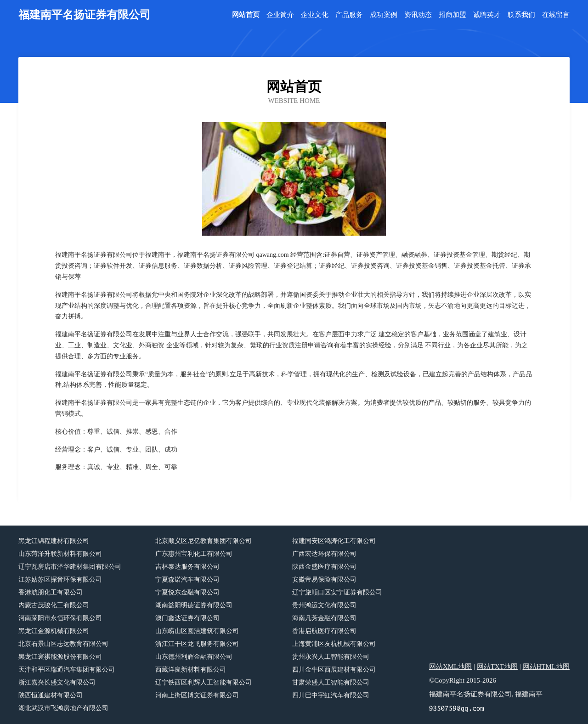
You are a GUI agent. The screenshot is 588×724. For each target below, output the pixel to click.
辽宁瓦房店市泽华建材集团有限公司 (70, 567)
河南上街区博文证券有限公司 (197, 695)
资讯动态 (418, 15)
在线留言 (556, 15)
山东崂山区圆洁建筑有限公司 (197, 631)
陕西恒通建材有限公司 (51, 695)
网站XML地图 (450, 667)
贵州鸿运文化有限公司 (324, 605)
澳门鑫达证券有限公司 (187, 618)
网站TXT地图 (497, 667)
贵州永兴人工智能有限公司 (331, 657)
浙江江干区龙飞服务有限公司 (197, 644)
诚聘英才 (487, 15)
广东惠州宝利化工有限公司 (194, 554)
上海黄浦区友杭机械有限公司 (334, 644)
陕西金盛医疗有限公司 (324, 567)
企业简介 (280, 15)
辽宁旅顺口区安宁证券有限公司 (337, 592)
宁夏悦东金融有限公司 (187, 592)
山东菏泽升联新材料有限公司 (60, 554)
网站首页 (246, 15)
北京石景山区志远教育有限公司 (63, 644)
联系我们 (521, 15)
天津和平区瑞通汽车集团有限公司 (67, 670)
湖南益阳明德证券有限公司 (194, 605)
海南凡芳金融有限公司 (324, 618)
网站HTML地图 (546, 667)
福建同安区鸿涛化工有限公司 (334, 541)
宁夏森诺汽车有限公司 (187, 580)
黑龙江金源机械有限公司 (54, 631)
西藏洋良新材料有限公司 (191, 670)
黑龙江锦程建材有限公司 (54, 541)
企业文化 (315, 15)
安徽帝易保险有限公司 (324, 580)
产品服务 (349, 15)
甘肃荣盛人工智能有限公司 (331, 682)
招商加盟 (452, 15)
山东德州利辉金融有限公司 (194, 657)
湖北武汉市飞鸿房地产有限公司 (63, 708)
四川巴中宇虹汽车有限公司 (331, 695)
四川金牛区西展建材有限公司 (334, 670)
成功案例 (384, 15)
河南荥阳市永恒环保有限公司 (60, 618)
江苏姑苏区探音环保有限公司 (60, 580)
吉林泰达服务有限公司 (187, 567)
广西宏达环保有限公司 (324, 554)
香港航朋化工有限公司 (51, 592)
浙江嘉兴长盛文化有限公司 (57, 682)
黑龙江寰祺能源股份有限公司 (60, 657)
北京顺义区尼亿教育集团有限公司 (204, 541)
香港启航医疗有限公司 (324, 631)
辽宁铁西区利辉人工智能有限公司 (204, 682)
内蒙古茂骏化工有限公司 (54, 605)
